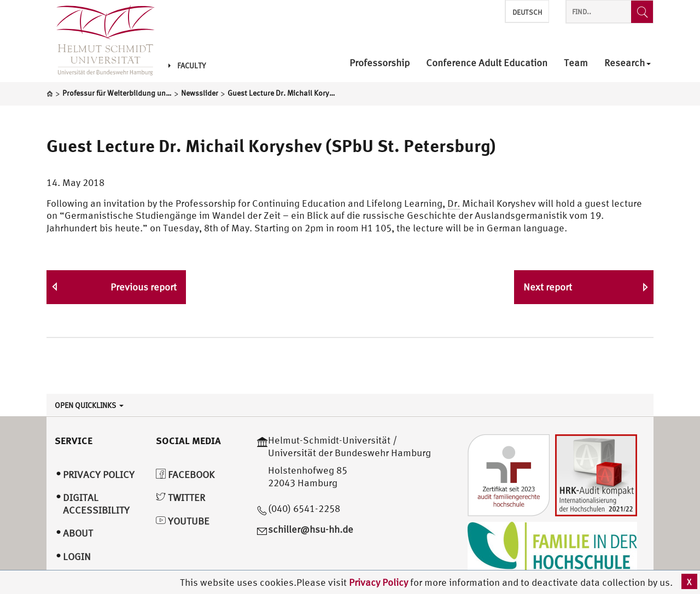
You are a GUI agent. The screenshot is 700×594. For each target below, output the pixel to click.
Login (77, 557)
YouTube (183, 521)
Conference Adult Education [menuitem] (487, 63)
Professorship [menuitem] (380, 63)
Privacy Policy (380, 582)
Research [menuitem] (628, 63)
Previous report (144, 287)
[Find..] (642, 12)
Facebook (185, 474)
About (78, 533)
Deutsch (527, 12)
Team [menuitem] (576, 63)
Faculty (187, 66)
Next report (548, 287)
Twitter (180, 497)
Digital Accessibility (96, 504)
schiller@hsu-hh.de (311, 529)
